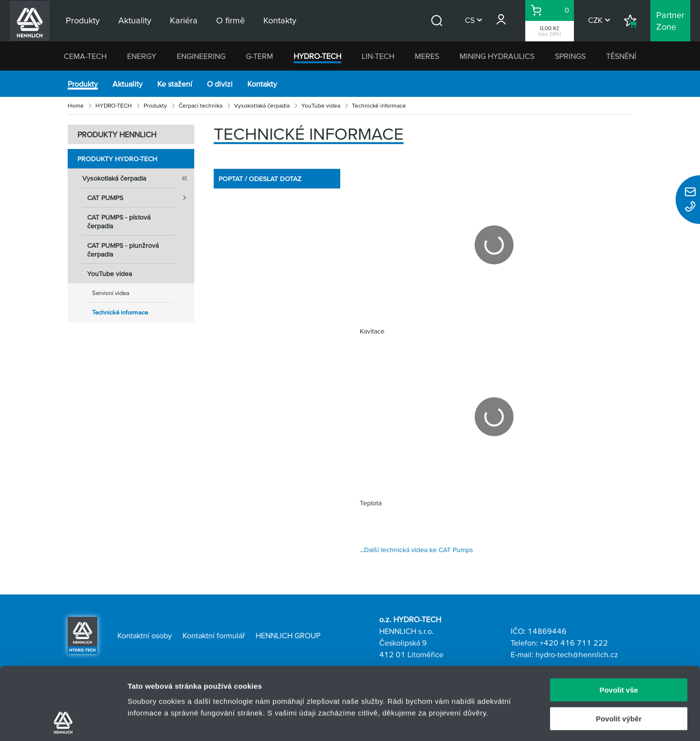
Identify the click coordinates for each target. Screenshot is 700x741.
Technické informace (120, 312)
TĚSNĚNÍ (621, 56)
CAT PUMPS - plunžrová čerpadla (123, 250)
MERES (427, 56)
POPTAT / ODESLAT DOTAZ (260, 179)
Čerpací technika (201, 105)
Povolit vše (618, 622)
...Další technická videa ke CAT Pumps (416, 550)
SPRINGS (570, 56)
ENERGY (142, 56)
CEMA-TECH (85, 56)
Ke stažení (175, 84)
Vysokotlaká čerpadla (262, 105)
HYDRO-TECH (317, 56)
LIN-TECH (378, 56)
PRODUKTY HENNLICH (117, 134)
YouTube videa (321, 105)
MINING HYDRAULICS (497, 56)
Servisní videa (111, 293)
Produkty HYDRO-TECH (117, 159)
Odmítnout (619, 679)
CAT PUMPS (141, 198)
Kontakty (262, 84)
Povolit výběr (619, 651)
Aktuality (128, 84)
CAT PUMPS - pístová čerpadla (119, 222)
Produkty (83, 84)
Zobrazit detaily (515, 722)
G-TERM (259, 56)
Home (76, 105)
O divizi (220, 84)
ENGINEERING (201, 56)
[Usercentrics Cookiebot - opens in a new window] (63, 722)
